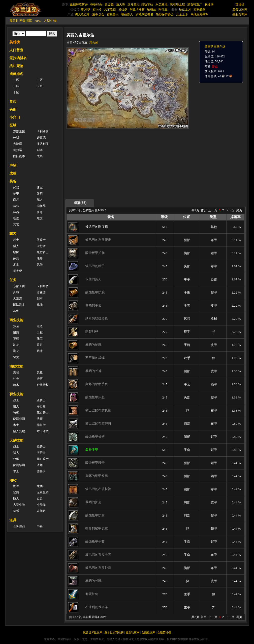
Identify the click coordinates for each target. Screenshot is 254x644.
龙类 (40, 486)
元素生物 (43, 492)
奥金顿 (109, 4)
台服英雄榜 (164, 632)
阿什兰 (163, 9)
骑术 (16, 385)
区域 (13, 125)
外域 (16, 138)
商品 (16, 200)
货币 (13, 101)
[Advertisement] (113, 164)
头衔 (13, 109)
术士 (16, 265)
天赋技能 (16, 440)
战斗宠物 (16, 66)
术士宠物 (43, 431)
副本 (40, 150)
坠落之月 (185, 9)
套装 (13, 234)
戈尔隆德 (110, 9)
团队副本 (19, 156)
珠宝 (40, 187)
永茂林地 (161, 4)
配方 (40, 200)
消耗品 (41, 206)
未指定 (41, 511)
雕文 (40, 218)
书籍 (40, 526)
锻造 (40, 326)
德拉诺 (18, 150)
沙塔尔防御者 (144, 14)
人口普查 (16, 50)
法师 (40, 258)
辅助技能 (16, 366)
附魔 (16, 332)
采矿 (40, 345)
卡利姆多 (43, 131)
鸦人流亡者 (82, 14)
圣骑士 (41, 240)
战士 (16, 240)
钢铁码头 (96, 4)
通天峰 (121, 4)
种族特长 (43, 385)
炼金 (16, 326)
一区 (16, 80)
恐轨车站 (147, 4)
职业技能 (16, 394)
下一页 (230, 210)
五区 (40, 86)
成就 (13, 173)
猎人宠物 (19, 431)
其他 (16, 311)
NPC (38, 21)
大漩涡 (18, 144)
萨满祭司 (19, 419)
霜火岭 (97, 9)
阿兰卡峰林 (137, 9)
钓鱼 (16, 379)
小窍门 (15, 117)
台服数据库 (148, 632)
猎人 (16, 246)
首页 (204, 210)
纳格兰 (152, 9)
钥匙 (16, 218)
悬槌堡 (209, 4)
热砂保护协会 (165, 14)
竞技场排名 (18, 58)
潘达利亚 (43, 144)
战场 (40, 156)
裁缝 (40, 351)
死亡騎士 (43, 252)
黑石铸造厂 (195, 4)
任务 (40, 212)
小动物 (41, 505)
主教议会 (98, 14)
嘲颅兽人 (127, 14)
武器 (16, 187)
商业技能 (16, 320)
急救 (40, 372)
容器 (16, 212)
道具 (13, 520)
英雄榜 (240, 4)
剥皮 (16, 351)
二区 (40, 80)
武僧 (40, 265)
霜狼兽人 (113, 14)
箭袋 (16, 206)
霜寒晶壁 (199, 9)
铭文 (16, 357)
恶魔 (16, 492)
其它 (16, 224)
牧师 (16, 252)
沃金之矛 (182, 14)
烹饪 (16, 372)
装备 (13, 181)
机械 (16, 511)
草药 (16, 339)
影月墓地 (133, 4)
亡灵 (40, 498)
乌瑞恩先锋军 (199, 14)
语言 (40, 379)
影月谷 (86, 9)
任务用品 (19, 526)
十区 (16, 92)
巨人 (16, 498)
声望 (13, 165)
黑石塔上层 (177, 4)
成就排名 (16, 74)
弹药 (40, 194)
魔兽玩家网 (240, 9)
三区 (16, 86)
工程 (40, 332)
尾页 (239, 210)
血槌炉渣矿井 (79, 4)
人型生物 (50, 21)
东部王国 (19, 131)
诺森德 (41, 138)
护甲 (16, 194)
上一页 (213, 210)
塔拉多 (123, 9)
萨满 (16, 258)
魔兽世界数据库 (21, 21)
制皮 (16, 345)
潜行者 (41, 246)
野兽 (16, 486)
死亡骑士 (43, 413)
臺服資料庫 (240, 14)
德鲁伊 (18, 271)
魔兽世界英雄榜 (114, 632)
